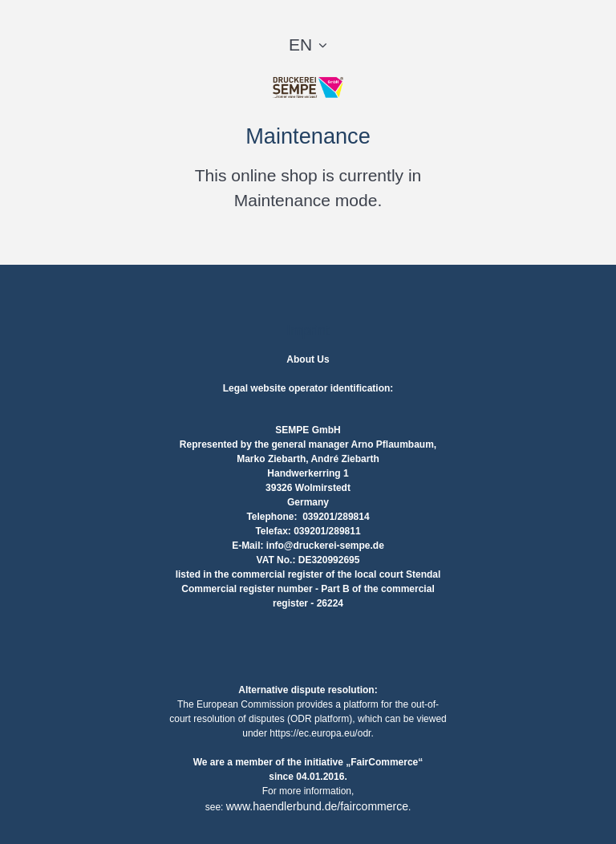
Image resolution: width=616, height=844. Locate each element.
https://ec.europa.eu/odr (320, 733)
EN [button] (300, 45)
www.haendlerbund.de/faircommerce (317, 806)
